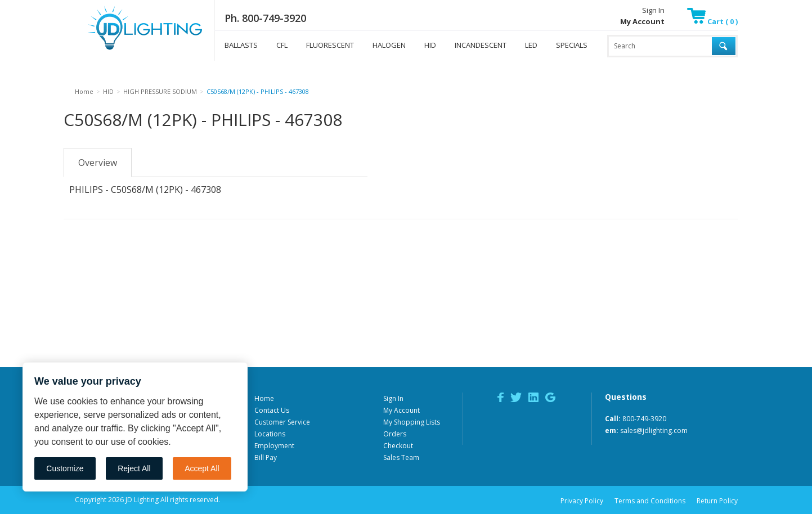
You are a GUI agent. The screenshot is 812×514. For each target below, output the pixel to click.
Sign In (653, 10)
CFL (282, 45)
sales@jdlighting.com (654, 430)
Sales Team (401, 457)
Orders (395, 434)
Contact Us (272, 410)
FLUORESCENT (330, 45)
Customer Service (282, 422)
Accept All (202, 468)
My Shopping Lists (412, 422)
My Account (401, 410)
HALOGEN (389, 45)
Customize (65, 468)
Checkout (398, 446)
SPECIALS (572, 45)
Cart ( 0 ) (712, 21)
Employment (274, 446)
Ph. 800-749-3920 (265, 18)
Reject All (134, 468)
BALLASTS (241, 45)
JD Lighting (131, 50)
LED (531, 45)
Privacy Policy (582, 501)
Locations (270, 434)
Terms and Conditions (650, 501)
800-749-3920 (644, 419)
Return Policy (717, 501)
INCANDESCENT (481, 45)
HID (430, 45)
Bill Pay (266, 457)
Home (264, 398)
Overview (98, 163)
